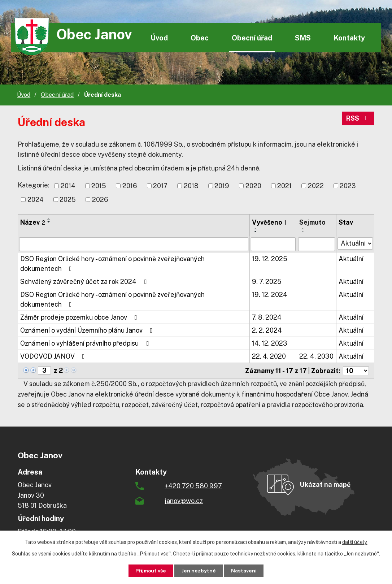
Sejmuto (312, 222)
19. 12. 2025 (270, 259)
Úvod (159, 38)
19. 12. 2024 (270, 295)
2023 (348, 186)
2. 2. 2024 (267, 330)
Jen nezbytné (199, 571)
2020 (253, 186)
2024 (36, 200)
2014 (68, 186)
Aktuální (351, 259)
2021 (284, 186)
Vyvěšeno (269, 222)
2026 (100, 200)
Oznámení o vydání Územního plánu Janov (88, 330)
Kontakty (349, 38)
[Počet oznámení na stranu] (356, 371)
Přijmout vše (150, 571)
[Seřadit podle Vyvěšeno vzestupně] (256, 229)
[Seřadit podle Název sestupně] (49, 222)
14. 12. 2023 (270, 343)
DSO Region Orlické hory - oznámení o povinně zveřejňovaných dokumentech (112, 264)
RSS (358, 119)
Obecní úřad (252, 38)
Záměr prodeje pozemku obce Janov (80, 317)
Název (33, 222)
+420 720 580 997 (193, 486)
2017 (160, 186)
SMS (303, 38)
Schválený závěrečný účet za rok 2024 (85, 282)
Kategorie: (34, 185)
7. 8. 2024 (267, 317)
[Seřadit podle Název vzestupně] (49, 219)
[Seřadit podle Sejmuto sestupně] (303, 232)
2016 (130, 186)
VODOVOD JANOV (54, 356)
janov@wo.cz (184, 501)
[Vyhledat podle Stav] (355, 243)
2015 (99, 186)
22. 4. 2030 (316, 356)
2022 (316, 186)
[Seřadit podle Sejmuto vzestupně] (303, 229)
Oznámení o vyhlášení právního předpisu (86, 343)
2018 (191, 186)
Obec (200, 38)
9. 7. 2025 (267, 282)
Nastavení (245, 571)
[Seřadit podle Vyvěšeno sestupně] (256, 232)
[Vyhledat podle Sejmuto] (316, 244)
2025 (68, 200)
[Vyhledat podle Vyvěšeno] (273, 244)
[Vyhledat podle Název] (134, 244)
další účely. (355, 542)
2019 (222, 186)
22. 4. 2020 (269, 356)
